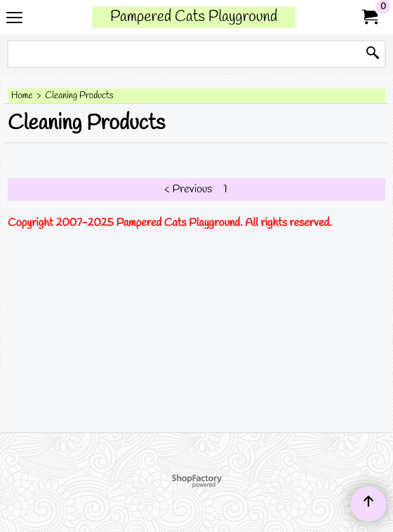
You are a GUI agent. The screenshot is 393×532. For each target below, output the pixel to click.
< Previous (188, 189)
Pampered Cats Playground (194, 17)
